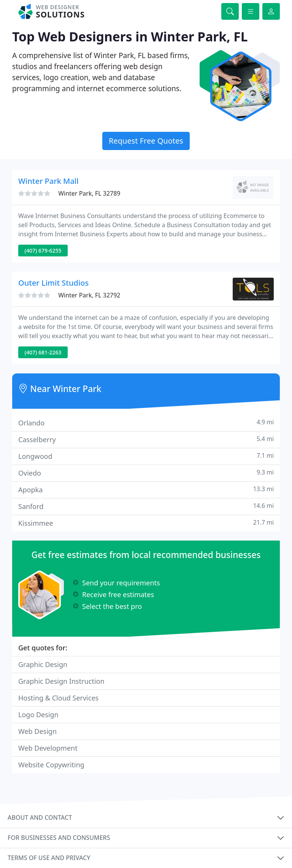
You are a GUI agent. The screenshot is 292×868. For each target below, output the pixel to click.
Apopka (146, 489)
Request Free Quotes (146, 141)
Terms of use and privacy (49, 858)
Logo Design (38, 715)
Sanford (146, 506)
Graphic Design (43, 664)
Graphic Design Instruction (61, 681)
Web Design (37, 731)
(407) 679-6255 (43, 251)
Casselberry (146, 439)
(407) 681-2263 (43, 352)
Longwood (146, 456)
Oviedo (146, 473)
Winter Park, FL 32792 (89, 295)
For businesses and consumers (59, 838)
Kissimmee (146, 523)
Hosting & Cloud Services (58, 698)
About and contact (40, 817)
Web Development (48, 748)
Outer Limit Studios (53, 283)
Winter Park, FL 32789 (89, 193)
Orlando (146, 423)
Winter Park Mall (48, 181)
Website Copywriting (51, 765)
